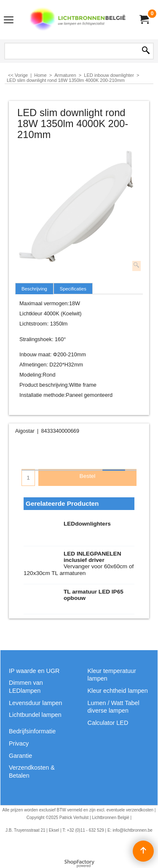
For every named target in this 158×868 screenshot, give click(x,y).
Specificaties (73, 289)
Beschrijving (34, 289)
